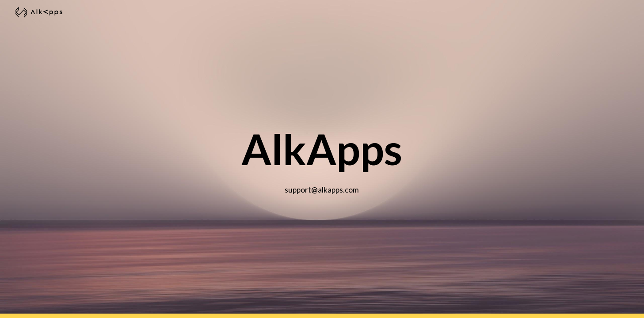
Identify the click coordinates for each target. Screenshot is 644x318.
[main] (322, 159)
